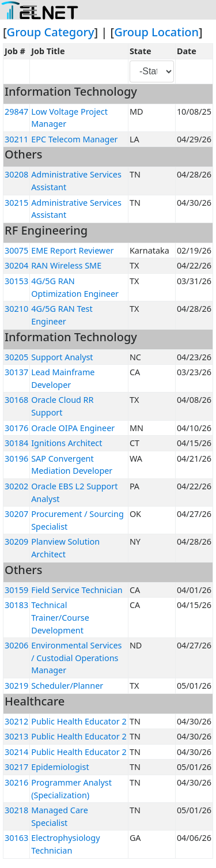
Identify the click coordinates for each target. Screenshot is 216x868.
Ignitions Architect (67, 443)
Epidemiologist (60, 767)
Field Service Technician (77, 590)
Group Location (156, 32)
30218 (16, 810)
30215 (16, 203)
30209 (16, 541)
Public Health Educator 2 (79, 721)
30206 (16, 645)
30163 (16, 838)
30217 (16, 767)
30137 (16, 372)
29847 (16, 112)
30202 (16, 486)
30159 (16, 590)
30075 (16, 250)
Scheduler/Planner (67, 686)
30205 (16, 357)
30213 (16, 736)
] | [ (105, 32)
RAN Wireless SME (66, 265)
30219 (16, 686)
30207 (16, 514)
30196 (16, 458)
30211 (16, 139)
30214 (16, 752)
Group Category (51, 32)
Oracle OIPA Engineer (73, 428)
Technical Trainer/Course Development (60, 617)
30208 (16, 174)
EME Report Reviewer (72, 250)
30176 (16, 428)
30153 (16, 281)
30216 (16, 782)
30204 (16, 265)
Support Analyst (62, 357)
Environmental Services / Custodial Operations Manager (76, 658)
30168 (16, 400)
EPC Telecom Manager (74, 139)
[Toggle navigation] (30, 10)
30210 (16, 309)
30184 (16, 443)
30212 (16, 721)
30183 (16, 605)
